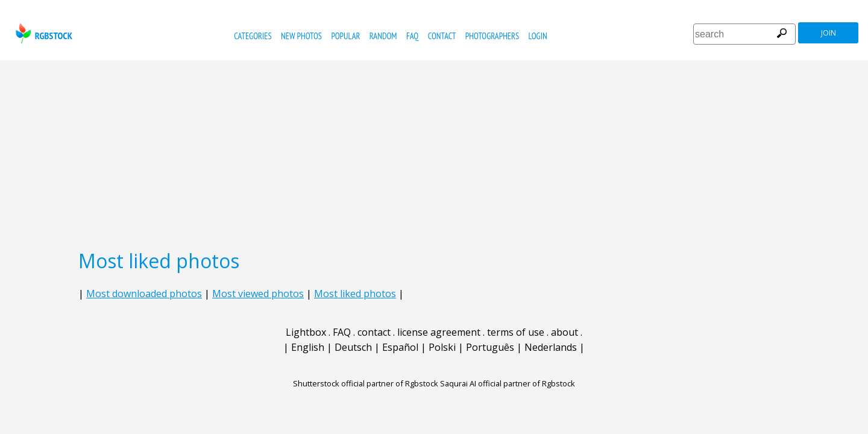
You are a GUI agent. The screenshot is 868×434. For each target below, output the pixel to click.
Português (490, 347)
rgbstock (42, 33)
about (565, 332)
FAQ (412, 36)
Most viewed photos (258, 294)
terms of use (516, 332)
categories (253, 36)
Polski (442, 347)
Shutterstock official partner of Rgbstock (366, 383)
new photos (301, 36)
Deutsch (353, 347)
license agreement (439, 332)
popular (345, 36)
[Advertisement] (434, 151)
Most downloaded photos (144, 294)
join (829, 33)
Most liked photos (355, 294)
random (383, 36)
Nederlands (551, 347)
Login (538, 36)
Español (400, 347)
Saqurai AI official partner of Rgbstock (508, 383)
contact (442, 36)
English (308, 347)
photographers (492, 36)
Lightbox (306, 332)
